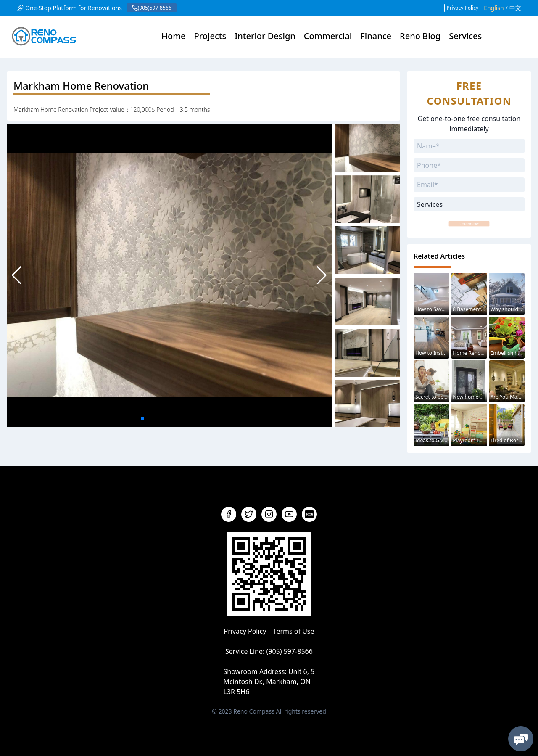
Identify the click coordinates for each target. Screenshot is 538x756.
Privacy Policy (462, 8)
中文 (515, 8)
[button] (322, 275)
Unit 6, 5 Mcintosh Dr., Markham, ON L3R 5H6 (269, 682)
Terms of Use (294, 631)
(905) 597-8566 (289, 651)
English (494, 8)
